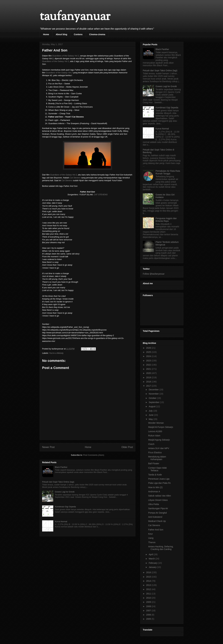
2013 (149, 585)
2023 (149, 361)
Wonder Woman (156, 423)
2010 (149, 598)
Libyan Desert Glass (158, 500)
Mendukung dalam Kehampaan (157, 458)
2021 (149, 369)
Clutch (151, 444)
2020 (149, 373)
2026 (149, 348)
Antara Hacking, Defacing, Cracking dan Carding (161, 548)
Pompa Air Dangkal (157, 513)
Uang (151, 538)
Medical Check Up (157, 521)
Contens (78, 34)
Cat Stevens (75, 178)
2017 (149, 386)
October (153, 398)
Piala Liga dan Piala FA (159, 483)
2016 (149, 572)
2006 (149, 615)
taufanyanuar (75, 17)
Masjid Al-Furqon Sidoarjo (161, 427)
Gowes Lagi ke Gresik (65, 492)
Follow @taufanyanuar (154, 274)
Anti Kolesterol (155, 517)
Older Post (127, 447)
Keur (151, 534)
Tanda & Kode (155, 475)
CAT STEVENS (101, 195)
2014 (149, 581)
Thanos (152, 542)
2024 (149, 356)
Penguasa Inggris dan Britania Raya (166, 220)
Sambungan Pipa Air (158, 508)
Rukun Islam (154, 436)
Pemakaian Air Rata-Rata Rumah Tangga (168, 172)
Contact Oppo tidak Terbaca (157, 469)
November (154, 394)
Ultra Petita (154, 504)
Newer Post (48, 447)
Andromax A (154, 492)
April (151, 554)
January (153, 567)
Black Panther (61, 467)
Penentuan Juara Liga (159, 479)
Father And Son (156, 530)
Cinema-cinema (97, 34)
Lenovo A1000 (155, 431)
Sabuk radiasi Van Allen (160, 496)
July (151, 411)
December (154, 390)
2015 (149, 577)
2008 (149, 606)
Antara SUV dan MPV (159, 448)
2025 (149, 352)
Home (46, 34)
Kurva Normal (61, 522)
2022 (149, 365)
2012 (149, 589)
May (151, 419)
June (151, 415)
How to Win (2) (155, 487)
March (152, 559)
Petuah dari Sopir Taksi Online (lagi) (58, 482)
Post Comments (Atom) (94, 455)
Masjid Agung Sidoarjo (159, 440)
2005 (149, 619)
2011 (149, 594)
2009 (149, 602)
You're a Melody (56, 353)
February (153, 563)
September (154, 402)
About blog (61, 34)
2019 (149, 377)
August (152, 406)
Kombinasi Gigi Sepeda (65, 507)
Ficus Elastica (155, 452)
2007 (149, 611)
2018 (149, 382)
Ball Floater (154, 463)
